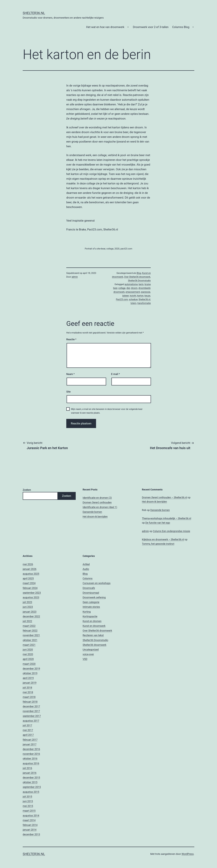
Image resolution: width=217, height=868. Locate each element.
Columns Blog (181, 27)
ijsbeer (126, 296)
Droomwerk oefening (94, 597)
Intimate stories (91, 607)
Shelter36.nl (34, 13)
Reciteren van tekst (93, 635)
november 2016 (31, 754)
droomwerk (119, 292)
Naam (70, 374)
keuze (147, 296)
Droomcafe (89, 588)
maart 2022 (29, 626)
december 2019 (31, 669)
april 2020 (28, 659)
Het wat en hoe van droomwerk (105, 27)
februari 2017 (30, 740)
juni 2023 (28, 607)
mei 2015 (28, 806)
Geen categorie (91, 602)
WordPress (188, 854)
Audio (86, 569)
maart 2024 (29, 583)
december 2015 (31, 778)
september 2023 (32, 593)
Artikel (86, 564)
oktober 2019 (30, 673)
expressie (146, 292)
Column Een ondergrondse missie (172, 531)
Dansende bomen (92, 512)
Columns (88, 578)
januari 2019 (30, 683)
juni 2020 (28, 650)
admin (75, 277)
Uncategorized (91, 650)
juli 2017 (27, 725)
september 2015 (32, 787)
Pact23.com (122, 299)
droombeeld (144, 288)
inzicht (133, 296)
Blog (139, 273)
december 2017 (31, 706)
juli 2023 (27, 602)
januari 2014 (30, 830)
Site (68, 392)
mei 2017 (28, 730)
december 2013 (31, 834)
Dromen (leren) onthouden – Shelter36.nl (165, 497)
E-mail (115, 374)
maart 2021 (29, 645)
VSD (85, 659)
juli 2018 (27, 688)
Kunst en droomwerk (94, 626)
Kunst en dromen (92, 621)
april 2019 (28, 678)
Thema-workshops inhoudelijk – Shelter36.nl (167, 518)
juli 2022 (27, 621)
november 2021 (31, 635)
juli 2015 (27, 797)
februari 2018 (30, 702)
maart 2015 (29, 811)
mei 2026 (28, 564)
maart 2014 (29, 820)
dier (128, 288)
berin (141, 284)
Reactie (71, 339)
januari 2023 (30, 612)
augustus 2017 (31, 721)
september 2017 (32, 716)
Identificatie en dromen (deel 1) (100, 507)
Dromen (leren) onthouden (97, 502)
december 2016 (31, 749)
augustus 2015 (31, 792)
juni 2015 (28, 801)
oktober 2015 (30, 782)
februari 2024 (30, 588)
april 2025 (28, 578)
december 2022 (31, 616)
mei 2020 (28, 654)
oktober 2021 (30, 640)
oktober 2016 (30, 759)
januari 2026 (30, 569)
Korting (87, 612)
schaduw (133, 299)
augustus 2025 (31, 574)
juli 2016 (27, 768)
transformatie (144, 303)
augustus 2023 (31, 597)
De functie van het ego (158, 523)
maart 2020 (29, 664)
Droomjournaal (91, 593)
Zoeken (27, 490)
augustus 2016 (31, 763)
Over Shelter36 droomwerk (137, 277)
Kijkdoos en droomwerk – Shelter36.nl (163, 539)
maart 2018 (29, 697)
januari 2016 (30, 773)
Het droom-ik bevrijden (95, 517)
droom (134, 288)
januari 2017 (30, 744)
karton (140, 296)
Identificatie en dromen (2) (97, 498)
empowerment (133, 292)
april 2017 (28, 735)
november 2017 (31, 711)
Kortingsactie (90, 616)
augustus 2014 (31, 816)
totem (133, 303)
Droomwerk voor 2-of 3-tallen (151, 27)
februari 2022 (30, 631)
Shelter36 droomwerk (94, 645)
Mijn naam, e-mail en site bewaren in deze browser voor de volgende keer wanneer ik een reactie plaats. (107, 411)
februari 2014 (30, 825)
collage (122, 288)
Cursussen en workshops (97, 583)
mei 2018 (28, 692)
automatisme (131, 284)
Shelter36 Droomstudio (139, 281)
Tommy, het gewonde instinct (158, 544)
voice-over (88, 654)
